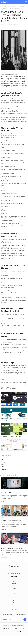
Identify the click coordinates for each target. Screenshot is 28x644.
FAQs (14, 603)
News (4, 462)
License (14, 586)
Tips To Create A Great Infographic (10, 493)
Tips (9, 7)
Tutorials (4, 467)
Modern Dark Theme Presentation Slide (11, 405)
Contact (14, 588)
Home (2, 7)
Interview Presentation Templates (10, 421)
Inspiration (5, 469)
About (14, 581)
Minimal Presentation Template (9, 452)
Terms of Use (22, 628)
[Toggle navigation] (26, 2)
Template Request (14, 605)
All (3, 460)
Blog (6, 7)
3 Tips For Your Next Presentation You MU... (13, 548)
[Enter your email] (12, 620)
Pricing (14, 584)
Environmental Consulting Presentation (11, 436)
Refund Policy (14, 628)
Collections (14, 598)
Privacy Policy (7, 628)
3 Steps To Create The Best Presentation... (12, 521)
